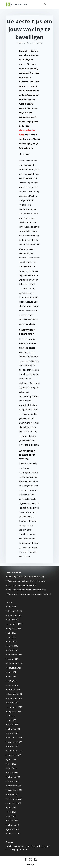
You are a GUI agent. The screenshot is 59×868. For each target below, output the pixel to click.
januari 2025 (13, 650)
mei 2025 (12, 637)
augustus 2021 (14, 803)
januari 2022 (13, 781)
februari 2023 (14, 729)
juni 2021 (12, 807)
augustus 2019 (14, 834)
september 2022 (15, 751)
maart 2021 (13, 820)
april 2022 (12, 768)
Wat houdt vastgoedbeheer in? (22, 585)
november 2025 (15, 615)
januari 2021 (13, 829)
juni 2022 (12, 759)
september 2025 (15, 624)
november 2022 (15, 742)
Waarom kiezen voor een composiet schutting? (29, 594)
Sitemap (29, 864)
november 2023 (15, 698)
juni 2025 (12, 633)
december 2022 (15, 738)
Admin (23, 43)
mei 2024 (12, 676)
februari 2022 (14, 777)
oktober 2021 (14, 794)
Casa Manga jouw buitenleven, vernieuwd (27, 581)
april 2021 (12, 816)
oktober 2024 (14, 659)
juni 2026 (12, 607)
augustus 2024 (14, 668)
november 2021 (15, 790)
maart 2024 (13, 685)
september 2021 (15, 799)
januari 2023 (13, 733)
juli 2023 (11, 716)
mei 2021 (12, 812)
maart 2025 (13, 646)
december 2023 (15, 694)
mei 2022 (12, 764)
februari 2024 (14, 690)
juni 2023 (12, 720)
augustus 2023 (14, 711)
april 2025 (12, 642)
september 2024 (15, 663)
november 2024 (15, 655)
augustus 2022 (14, 755)
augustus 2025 (14, 628)
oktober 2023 (14, 703)
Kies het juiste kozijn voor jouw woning (26, 577)
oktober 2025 (14, 620)
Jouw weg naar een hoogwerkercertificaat (27, 590)
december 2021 (15, 786)
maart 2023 (13, 724)
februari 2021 (14, 825)
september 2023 (15, 707)
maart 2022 (13, 773)
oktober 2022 (14, 746)
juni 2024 (12, 672)
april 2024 (12, 681)
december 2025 (15, 611)
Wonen (40, 43)
